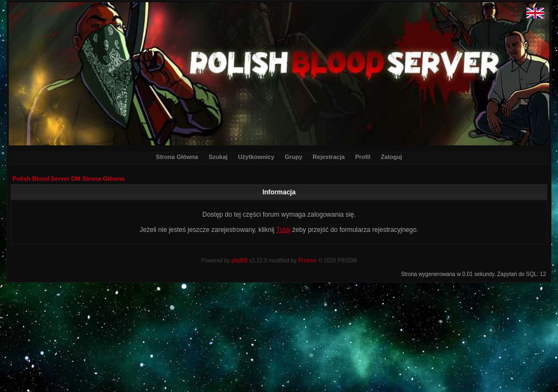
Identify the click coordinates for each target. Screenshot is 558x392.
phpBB (240, 261)
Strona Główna (177, 157)
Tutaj (283, 230)
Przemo (307, 261)
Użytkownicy (256, 157)
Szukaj (218, 157)
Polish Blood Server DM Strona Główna (68, 179)
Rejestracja (329, 157)
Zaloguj (392, 157)
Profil (363, 157)
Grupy (293, 157)
